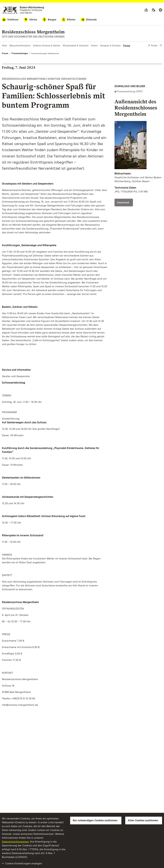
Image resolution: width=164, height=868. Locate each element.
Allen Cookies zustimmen (143, 820)
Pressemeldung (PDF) (130, 91)
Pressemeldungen (20, 53)
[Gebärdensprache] (153, 10)
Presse (127, 46)
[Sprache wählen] (160, 10)
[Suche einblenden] (161, 45)
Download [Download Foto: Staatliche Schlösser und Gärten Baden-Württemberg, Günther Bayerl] (123, 202)
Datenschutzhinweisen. (16, 842)
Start (4, 46)
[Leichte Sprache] (146, 10)
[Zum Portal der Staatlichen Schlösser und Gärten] (23, 10)
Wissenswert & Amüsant (76, 46)
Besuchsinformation (20, 46)
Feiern (94, 46)
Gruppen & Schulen (110, 46)
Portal (152, 46)
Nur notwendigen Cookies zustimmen (95, 820)
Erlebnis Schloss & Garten (47, 46)
